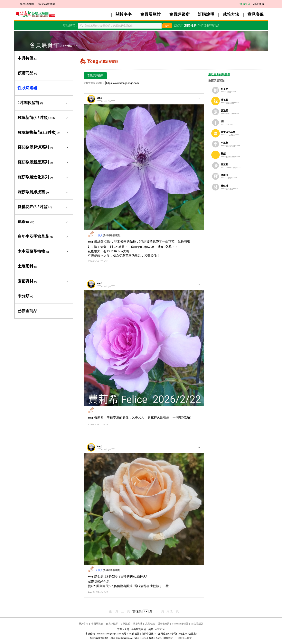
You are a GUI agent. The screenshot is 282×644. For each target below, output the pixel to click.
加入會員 (258, 4)
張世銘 (224, 164)
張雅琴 (224, 110)
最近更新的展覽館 (219, 74)
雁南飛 (224, 175)
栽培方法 (231, 14)
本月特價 (28, 58)
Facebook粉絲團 (46, 4)
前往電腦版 (197, 624)
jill (222, 121)
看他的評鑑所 (95, 76)
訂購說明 (206, 14)
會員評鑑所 (179, 14)
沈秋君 (224, 100)
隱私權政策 (164, 624)
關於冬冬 (124, 14)
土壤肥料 (27, 266)
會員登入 (245, 4)
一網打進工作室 (183, 638)
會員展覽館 (150, 14)
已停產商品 (27, 311)
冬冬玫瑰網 (27, 4)
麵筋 (223, 154)
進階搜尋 (190, 26)
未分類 (25, 296)
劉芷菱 (224, 89)
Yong (99, 98)
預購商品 (27, 73)
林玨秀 (224, 186)
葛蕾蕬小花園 (228, 132)
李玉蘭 (224, 143)
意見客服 (256, 14)
